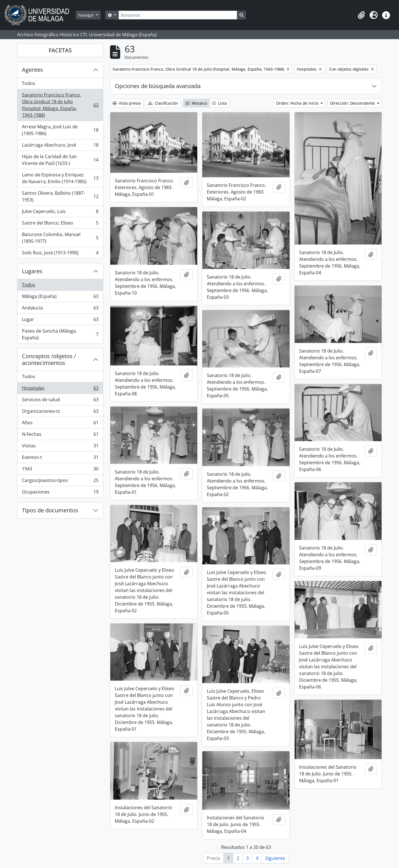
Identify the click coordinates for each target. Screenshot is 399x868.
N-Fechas (60, 435)
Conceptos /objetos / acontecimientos (49, 359)
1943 (60, 470)
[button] (361, 15)
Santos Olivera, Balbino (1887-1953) (60, 196)
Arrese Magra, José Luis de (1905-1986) (60, 130)
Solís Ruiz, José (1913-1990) (60, 254)
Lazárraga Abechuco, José (60, 146)
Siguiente (275, 858)
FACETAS (60, 50)
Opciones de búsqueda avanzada (158, 86)
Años (60, 424)
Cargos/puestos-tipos (60, 482)
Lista (219, 103)
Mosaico (196, 103)
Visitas (60, 447)
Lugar (60, 321)
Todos (29, 83)
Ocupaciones (60, 493)
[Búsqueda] (178, 15)
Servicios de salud (60, 401)
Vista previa (127, 103)
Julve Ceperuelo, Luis (60, 213)
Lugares (32, 271)
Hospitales (60, 389)
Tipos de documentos (50, 510)
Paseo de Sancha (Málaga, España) (60, 334)
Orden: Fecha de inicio (298, 103)
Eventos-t (60, 458)
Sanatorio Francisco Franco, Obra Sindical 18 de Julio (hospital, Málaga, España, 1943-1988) (60, 105)
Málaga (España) (60, 298)
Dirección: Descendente (353, 103)
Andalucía (60, 309)
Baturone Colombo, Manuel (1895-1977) (60, 238)
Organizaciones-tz (60, 412)
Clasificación (163, 103)
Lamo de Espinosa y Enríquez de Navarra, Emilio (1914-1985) (60, 178)
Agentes (32, 70)
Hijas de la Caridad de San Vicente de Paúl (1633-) (60, 160)
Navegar (87, 15)
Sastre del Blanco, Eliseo (60, 224)
